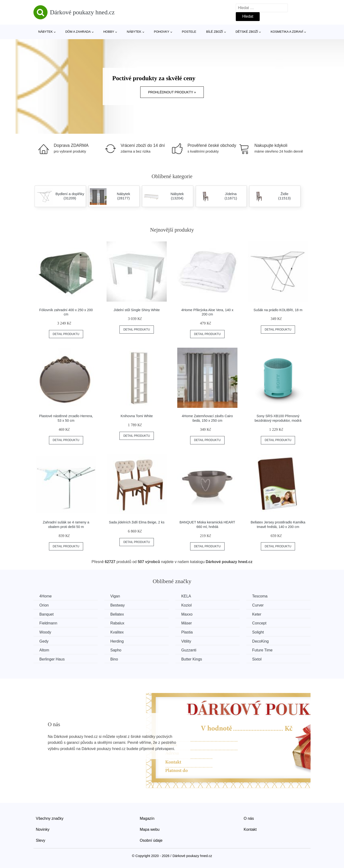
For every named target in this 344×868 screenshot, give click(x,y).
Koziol (187, 605)
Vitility (187, 641)
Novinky (43, 829)
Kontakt (250, 829)
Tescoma (260, 596)
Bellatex (117, 614)
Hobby (109, 32)
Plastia (187, 632)
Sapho (116, 650)
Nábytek (46, 32)
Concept (260, 623)
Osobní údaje (151, 840)
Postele (189, 32)
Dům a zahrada (78, 32)
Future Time (263, 650)
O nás (249, 818)
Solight (259, 632)
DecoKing (261, 641)
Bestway (118, 605)
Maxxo (187, 614)
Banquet (47, 614)
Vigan (116, 596)
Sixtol (257, 659)
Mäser (187, 623)
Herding (117, 641)
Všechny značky (50, 818)
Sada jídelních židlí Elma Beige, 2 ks (137, 522)
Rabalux (118, 623)
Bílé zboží (215, 32)
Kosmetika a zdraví (287, 32)
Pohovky (161, 32)
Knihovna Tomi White (137, 416)
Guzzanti (189, 650)
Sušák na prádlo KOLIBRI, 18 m (278, 310)
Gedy (44, 641)
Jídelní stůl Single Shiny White (137, 310)
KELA (186, 596)
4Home (46, 596)
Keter (257, 614)
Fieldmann (48, 623)
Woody (45, 632)
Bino (114, 659)
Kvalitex (117, 632)
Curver (258, 605)
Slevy (40, 840)
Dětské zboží (247, 32)
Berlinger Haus (52, 659)
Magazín (147, 818)
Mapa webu (150, 829)
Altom (44, 650)
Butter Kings (192, 659)
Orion (44, 605)
